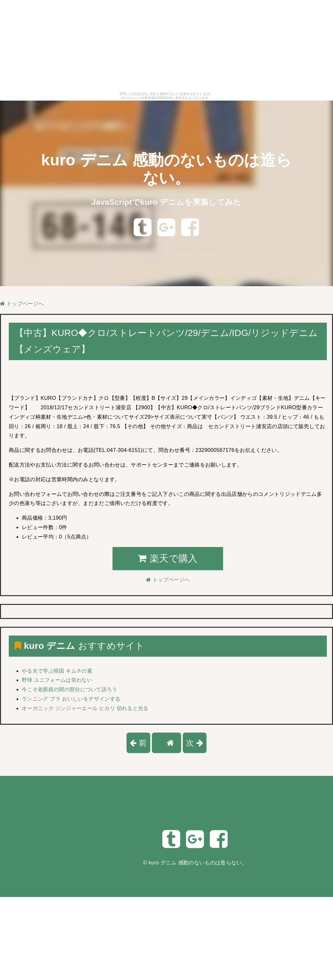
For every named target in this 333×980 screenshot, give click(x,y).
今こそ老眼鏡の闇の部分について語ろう (70, 689)
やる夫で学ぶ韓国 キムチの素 (57, 671)
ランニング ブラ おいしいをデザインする (71, 699)
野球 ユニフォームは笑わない (57, 680)
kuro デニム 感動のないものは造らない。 (198, 863)
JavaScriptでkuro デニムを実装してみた (166, 202)
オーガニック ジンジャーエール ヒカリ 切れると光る (85, 708)
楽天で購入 (168, 558)
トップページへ (22, 304)
